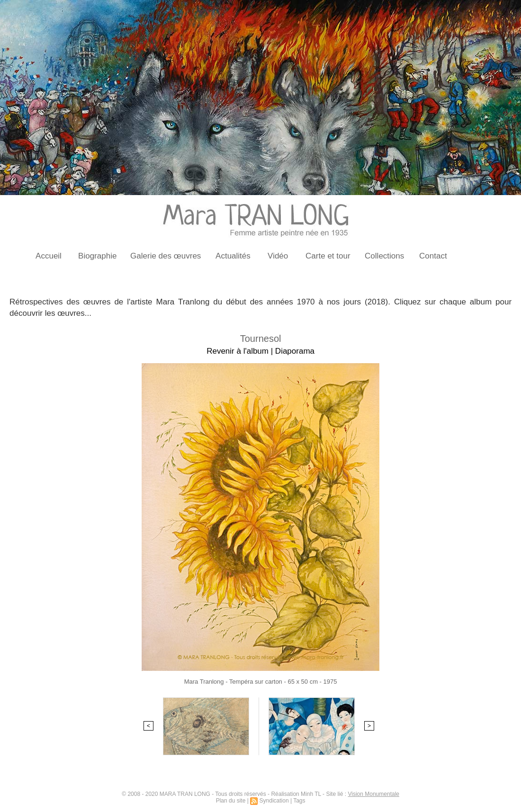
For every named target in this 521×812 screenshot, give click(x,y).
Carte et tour (328, 256)
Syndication (274, 801)
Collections (384, 256)
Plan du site (231, 801)
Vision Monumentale (373, 794)
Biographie (97, 256)
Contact (433, 256)
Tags (299, 801)
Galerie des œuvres (166, 256)
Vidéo (278, 256)
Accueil (49, 256)
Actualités (233, 256)
